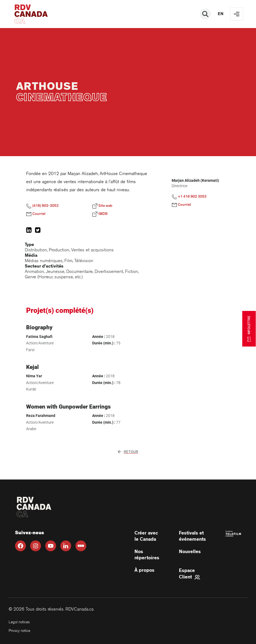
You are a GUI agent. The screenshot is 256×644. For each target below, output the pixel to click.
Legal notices (19, 622)
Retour (128, 452)
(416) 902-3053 (42, 206)
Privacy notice (19, 631)
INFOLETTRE (249, 329)
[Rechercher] (205, 14)
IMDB (100, 214)
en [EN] (221, 14)
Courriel (36, 214)
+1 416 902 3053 (189, 197)
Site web (102, 206)
